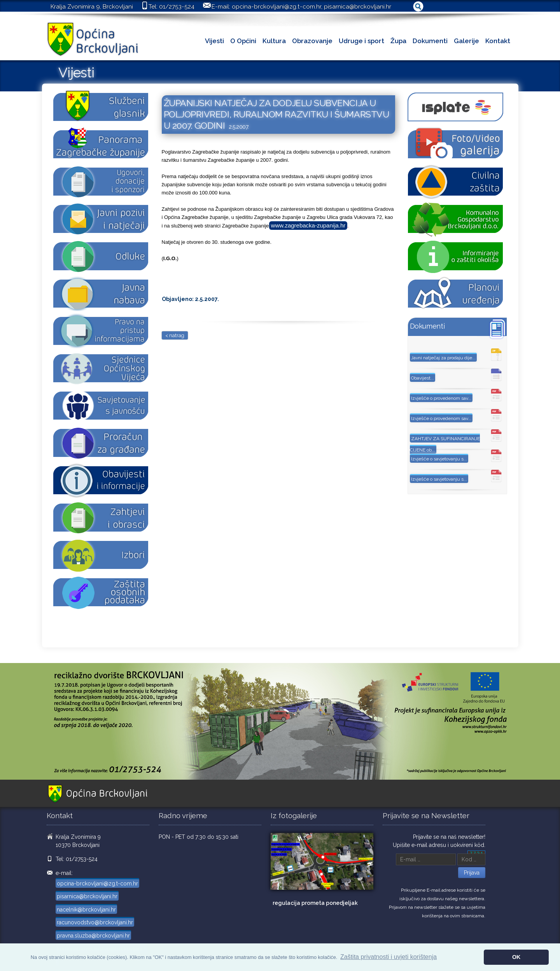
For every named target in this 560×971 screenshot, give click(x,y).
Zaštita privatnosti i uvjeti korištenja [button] (388, 957)
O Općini (243, 41)
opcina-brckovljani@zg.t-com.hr (276, 7)
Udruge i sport (361, 41)
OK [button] (516, 957)
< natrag (175, 335)
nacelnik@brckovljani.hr (86, 910)
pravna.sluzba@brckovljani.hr (93, 936)
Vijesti (214, 41)
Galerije (466, 41)
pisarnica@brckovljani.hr (358, 7)
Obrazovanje (312, 41)
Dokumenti (430, 41)
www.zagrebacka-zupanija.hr (308, 225)
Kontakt (498, 41)
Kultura (274, 41)
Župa (398, 41)
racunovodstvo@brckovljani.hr (95, 922)
